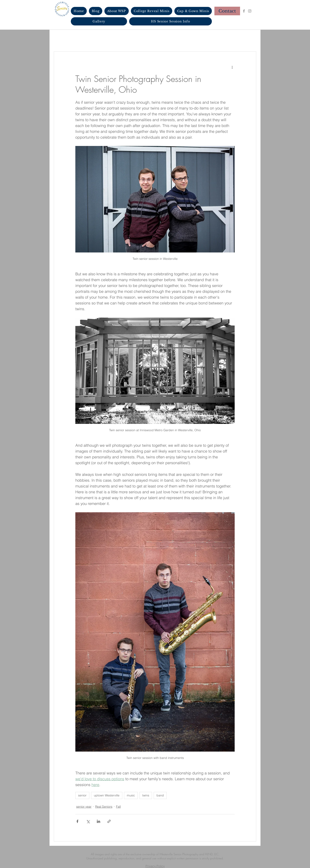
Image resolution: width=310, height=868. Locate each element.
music (131, 795)
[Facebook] (244, 11)
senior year (84, 807)
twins (146, 795)
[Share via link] (109, 821)
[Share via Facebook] (77, 821)
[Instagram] (250, 11)
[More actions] (232, 67)
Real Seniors (104, 807)
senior (82, 795)
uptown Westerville (107, 795)
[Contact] (227, 11)
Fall (118, 807)
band (160, 795)
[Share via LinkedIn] (98, 821)
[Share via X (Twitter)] (88, 821)
